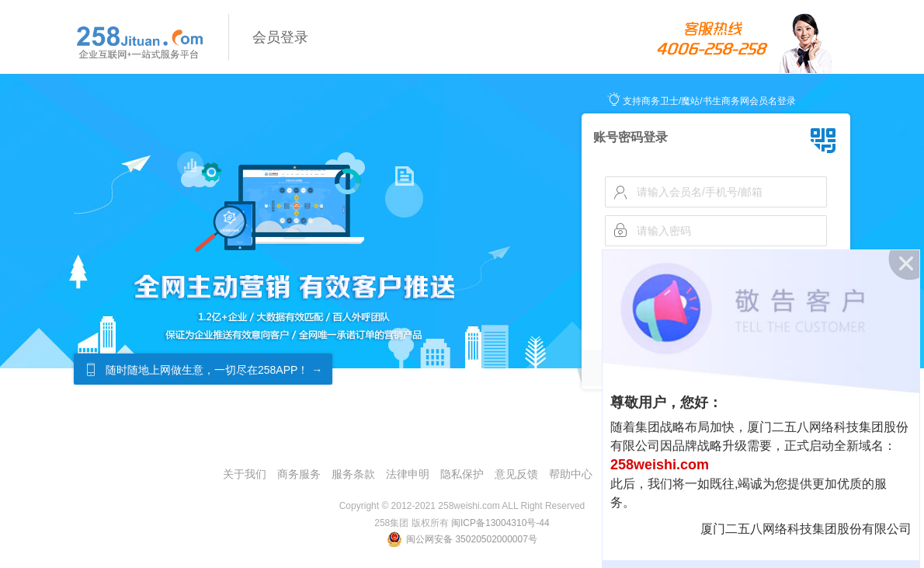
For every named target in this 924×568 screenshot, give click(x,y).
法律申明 (408, 474)
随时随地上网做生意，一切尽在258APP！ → (214, 370)
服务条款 (353, 474)
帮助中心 (571, 474)
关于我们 (245, 474)
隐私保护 (462, 474)
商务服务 (299, 474)
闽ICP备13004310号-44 (500, 523)
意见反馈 (516, 474)
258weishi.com (660, 465)
